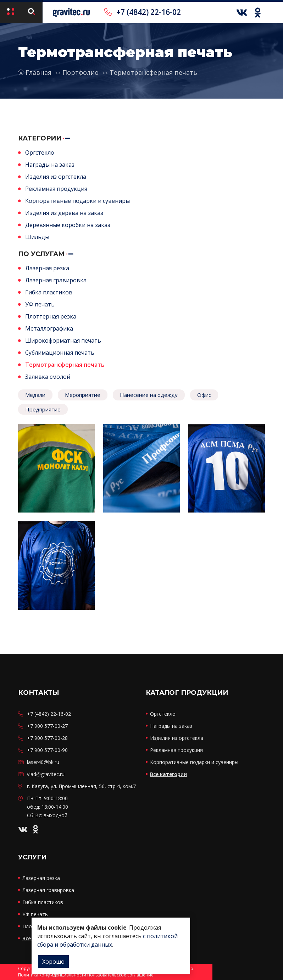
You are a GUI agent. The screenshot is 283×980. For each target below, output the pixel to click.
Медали (35, 395)
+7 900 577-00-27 (47, 726)
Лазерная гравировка (56, 280)
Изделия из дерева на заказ (64, 213)
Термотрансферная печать (153, 72)
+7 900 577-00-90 (47, 750)
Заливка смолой (48, 377)
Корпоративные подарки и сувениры (77, 201)
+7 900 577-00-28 (47, 738)
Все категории (168, 774)
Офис (204, 395)
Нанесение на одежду (149, 395)
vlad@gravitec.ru (46, 774)
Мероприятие (83, 395)
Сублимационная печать (60, 353)
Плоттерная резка (51, 316)
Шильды (37, 237)
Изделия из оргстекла (56, 177)
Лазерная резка (47, 268)
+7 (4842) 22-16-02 (143, 12)
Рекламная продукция (56, 189)
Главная (35, 72)
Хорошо (53, 962)
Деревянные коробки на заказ (68, 225)
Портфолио (81, 72)
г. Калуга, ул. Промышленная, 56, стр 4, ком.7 (81, 786)
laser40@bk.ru (43, 762)
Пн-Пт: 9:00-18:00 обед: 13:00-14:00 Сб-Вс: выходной (48, 807)
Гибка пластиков (49, 292)
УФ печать (40, 304)
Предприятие (43, 409)
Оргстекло (40, 153)
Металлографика (49, 328)
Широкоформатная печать (63, 340)
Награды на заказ (50, 165)
